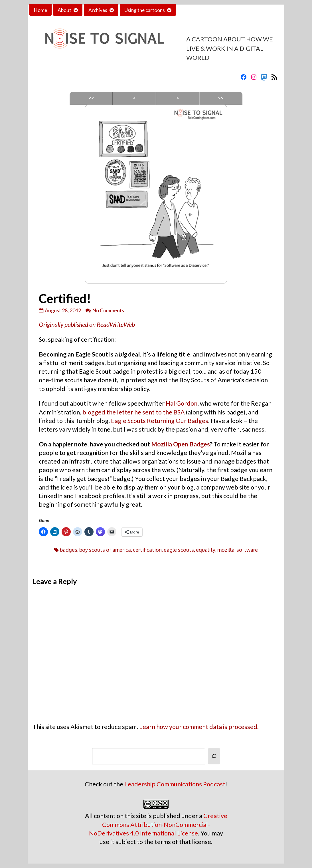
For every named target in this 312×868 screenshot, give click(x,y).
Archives (98, 10)
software (247, 550)
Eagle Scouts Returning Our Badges (160, 421)
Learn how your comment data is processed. (199, 727)
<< (91, 98)
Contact (189, 10)
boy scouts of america (105, 550)
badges (69, 550)
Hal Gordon (182, 403)
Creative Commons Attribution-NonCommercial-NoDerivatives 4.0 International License (158, 824)
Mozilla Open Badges (181, 444)
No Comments (108, 310)
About (64, 10)
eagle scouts (179, 550)
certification (147, 550)
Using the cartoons (145, 10)
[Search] (214, 756)
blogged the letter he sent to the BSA (134, 412)
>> (221, 98)
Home (40, 10)
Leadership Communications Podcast (175, 784)
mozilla (226, 550)
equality (206, 550)
